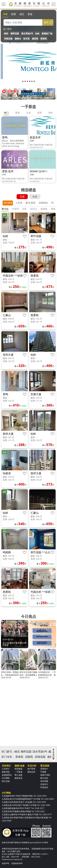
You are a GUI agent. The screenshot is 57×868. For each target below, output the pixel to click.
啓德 (53, 209)
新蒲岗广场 (47, 33)
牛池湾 (15, 209)
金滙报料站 (7, 775)
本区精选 (8, 203)
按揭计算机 (45, 775)
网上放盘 (19, 775)
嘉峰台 (18, 39)
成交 (22, 14)
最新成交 (19, 778)
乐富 (24, 209)
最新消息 (6, 772)
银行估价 (44, 778)
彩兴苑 (26, 39)
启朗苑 (29, 757)
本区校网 (44, 781)
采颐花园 (8, 39)
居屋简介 (44, 769)
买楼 (5, 14)
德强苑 (35, 39)
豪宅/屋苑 (30, 203)
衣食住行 (44, 784)
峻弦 (6, 33)
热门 (6, 113)
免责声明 (5, 863)
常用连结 (44, 787)
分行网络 (6, 778)
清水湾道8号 (27, 33)
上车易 (19, 203)
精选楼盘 (19, 769)
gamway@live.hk (37, 842)
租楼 (13, 14)
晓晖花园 (15, 33)
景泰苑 (44, 39)
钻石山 (34, 209)
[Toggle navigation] (4, 4)
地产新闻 (31, 769)
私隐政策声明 (17, 863)
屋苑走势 (31, 772)
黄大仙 (5, 209)
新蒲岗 (44, 209)
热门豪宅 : (7, 752)
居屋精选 (43, 203)
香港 (17, 113)
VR (52, 203)
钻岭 (37, 33)
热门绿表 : (7, 757)
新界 (40, 113)
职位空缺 (6, 781)
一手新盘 (19, 772)
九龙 (28, 113)
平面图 (43, 772)
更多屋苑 (53, 754)
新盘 (30, 14)
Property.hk (17, 859)
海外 (51, 113)
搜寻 (46, 22)
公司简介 (6, 769)
